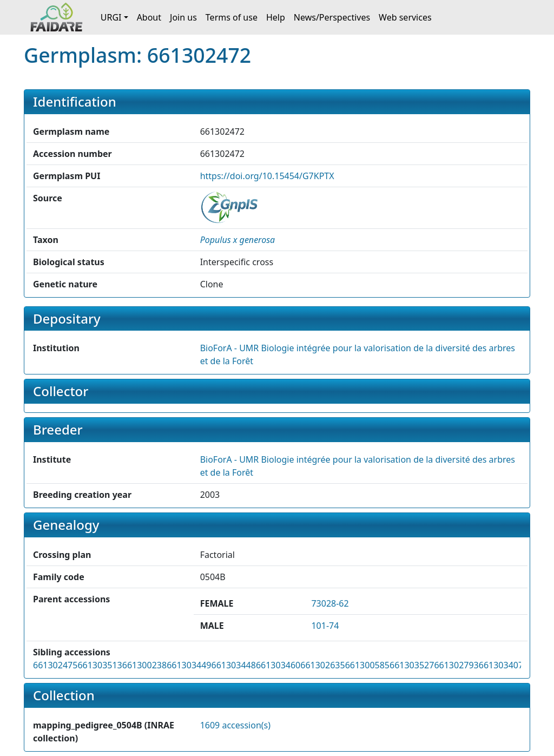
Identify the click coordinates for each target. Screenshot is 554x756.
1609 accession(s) (235, 725)
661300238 (144, 665)
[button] (238, 240)
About (149, 17)
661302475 (55, 665)
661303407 (501, 665)
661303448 (234, 665)
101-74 (325, 626)
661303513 (100, 665)
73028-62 (330, 603)
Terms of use (232, 17)
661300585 (367, 665)
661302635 (322, 665)
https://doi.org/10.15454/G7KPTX (267, 176)
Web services (405, 17)
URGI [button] (111, 17)
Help (276, 17)
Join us (183, 17)
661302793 (456, 665)
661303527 (412, 665)
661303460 (278, 665)
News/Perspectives (332, 17)
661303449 (189, 665)
